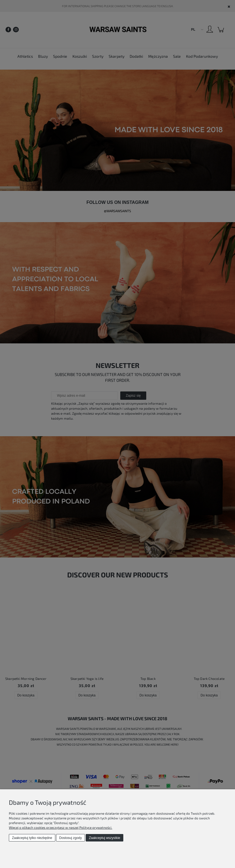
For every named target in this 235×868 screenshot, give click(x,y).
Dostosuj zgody (70, 838)
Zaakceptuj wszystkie (104, 838)
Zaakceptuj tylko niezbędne (32, 838)
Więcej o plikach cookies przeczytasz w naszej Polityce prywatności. (61, 827)
